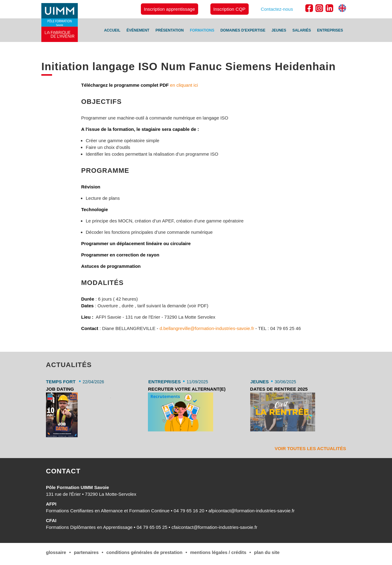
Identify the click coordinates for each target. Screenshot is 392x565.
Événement (138, 30)
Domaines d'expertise (243, 30)
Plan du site (267, 552)
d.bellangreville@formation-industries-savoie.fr (207, 328)
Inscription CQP (230, 9)
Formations (202, 30)
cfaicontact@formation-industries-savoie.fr (214, 527)
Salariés (302, 30)
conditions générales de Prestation (144, 552)
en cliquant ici (183, 85)
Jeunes (279, 30)
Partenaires (86, 552)
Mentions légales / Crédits (218, 552)
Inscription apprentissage (170, 9)
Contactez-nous (277, 9)
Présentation (170, 30)
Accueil (112, 30)
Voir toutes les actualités (310, 448)
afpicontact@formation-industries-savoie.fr (252, 511)
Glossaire (56, 552)
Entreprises (330, 30)
